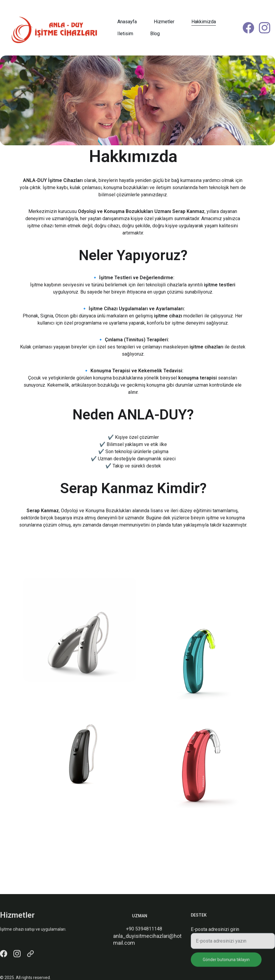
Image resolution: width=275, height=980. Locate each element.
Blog (155, 34)
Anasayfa (127, 22)
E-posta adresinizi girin (215, 934)
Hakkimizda (204, 22)
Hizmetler (164, 22)
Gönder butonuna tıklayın (226, 964)
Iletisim (125, 34)
